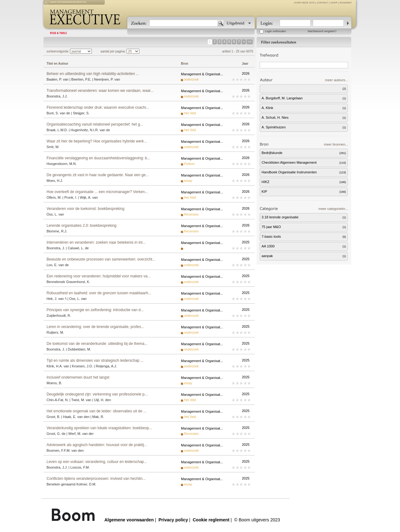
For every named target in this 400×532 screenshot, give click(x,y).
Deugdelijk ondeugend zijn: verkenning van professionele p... (97, 394)
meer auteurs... (337, 80)
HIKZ (305, 182)
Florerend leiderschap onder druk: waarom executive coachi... (98, 107)
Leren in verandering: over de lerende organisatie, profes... (95, 327)
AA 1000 (305, 246)
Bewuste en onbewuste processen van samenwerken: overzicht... (101, 259)
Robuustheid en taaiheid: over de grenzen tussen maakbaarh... (99, 293)
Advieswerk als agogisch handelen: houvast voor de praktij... (97, 445)
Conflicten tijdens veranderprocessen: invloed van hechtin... (96, 479)
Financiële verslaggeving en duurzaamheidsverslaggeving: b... (98, 158)
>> (250, 42)
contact (322, 3)
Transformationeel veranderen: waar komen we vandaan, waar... (100, 91)
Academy (346, 3)
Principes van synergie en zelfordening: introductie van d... (95, 310)
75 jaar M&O (305, 227)
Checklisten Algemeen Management (305, 162)
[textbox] (184, 23)
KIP (305, 191)
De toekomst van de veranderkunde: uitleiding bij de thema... (97, 344)
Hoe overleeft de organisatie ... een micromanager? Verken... (97, 192)
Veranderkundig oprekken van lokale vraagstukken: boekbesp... (99, 428)
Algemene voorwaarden (129, 520)
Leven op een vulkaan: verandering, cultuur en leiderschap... (97, 462)
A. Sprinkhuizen (305, 127)
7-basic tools (305, 236)
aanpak (305, 256)
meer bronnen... (336, 144)
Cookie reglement (211, 520)
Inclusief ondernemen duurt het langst (78, 377)
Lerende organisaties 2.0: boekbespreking (82, 226)
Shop (334, 3)
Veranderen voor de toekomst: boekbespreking (85, 209)
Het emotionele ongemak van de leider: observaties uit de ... (97, 411)
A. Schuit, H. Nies (305, 117)
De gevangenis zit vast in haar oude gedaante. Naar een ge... (98, 175)
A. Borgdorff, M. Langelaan (305, 98)
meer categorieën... (333, 209)
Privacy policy (173, 520)
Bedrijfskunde (305, 153)
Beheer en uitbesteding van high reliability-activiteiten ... (93, 74)
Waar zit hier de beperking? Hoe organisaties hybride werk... (97, 141)
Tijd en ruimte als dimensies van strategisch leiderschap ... (95, 360)
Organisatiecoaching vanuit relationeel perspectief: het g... (95, 124)
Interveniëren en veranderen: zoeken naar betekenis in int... (96, 242)
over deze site (304, 3)
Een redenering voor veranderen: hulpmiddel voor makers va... (99, 276)
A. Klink (305, 108)
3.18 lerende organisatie (305, 217)
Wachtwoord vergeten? (322, 31)
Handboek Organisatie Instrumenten (305, 172)
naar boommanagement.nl (68, 2)
